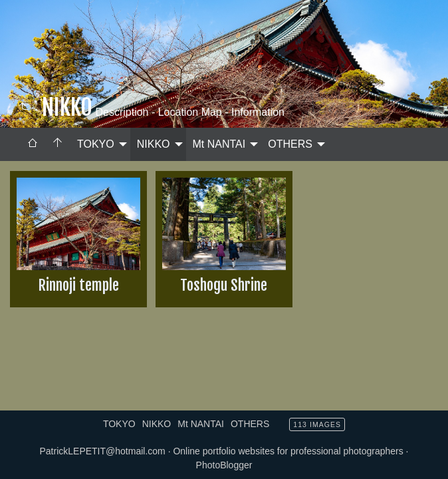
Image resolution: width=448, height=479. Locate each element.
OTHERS (290, 144)
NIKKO (154, 144)
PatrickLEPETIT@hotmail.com (102, 451)
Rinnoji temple (78, 285)
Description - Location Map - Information (188, 112)
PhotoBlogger (224, 465)
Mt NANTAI (219, 144)
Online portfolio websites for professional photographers (288, 451)
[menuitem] (33, 144)
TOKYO (96, 144)
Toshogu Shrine (224, 285)
